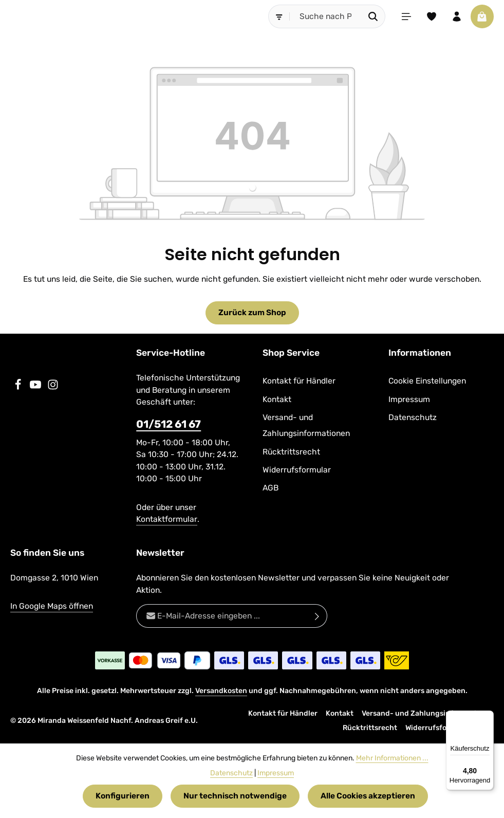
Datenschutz (413, 417)
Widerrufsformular (297, 470)
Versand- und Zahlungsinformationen (306, 425)
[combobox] (324, 16)
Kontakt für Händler (299, 381)
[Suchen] (372, 16)
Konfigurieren (123, 796)
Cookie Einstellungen (427, 381)
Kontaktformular (167, 520)
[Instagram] (53, 388)
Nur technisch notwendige (235, 796)
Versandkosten (221, 691)
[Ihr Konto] (456, 16)
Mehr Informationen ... (392, 758)
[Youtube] (36, 388)
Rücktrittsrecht (291, 452)
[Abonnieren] (317, 616)
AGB (270, 488)
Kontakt (277, 399)
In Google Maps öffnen (52, 606)
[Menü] (405, 16)
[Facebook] (19, 388)
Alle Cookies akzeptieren (368, 796)
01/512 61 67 (169, 424)
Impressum (409, 399)
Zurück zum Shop (252, 313)
